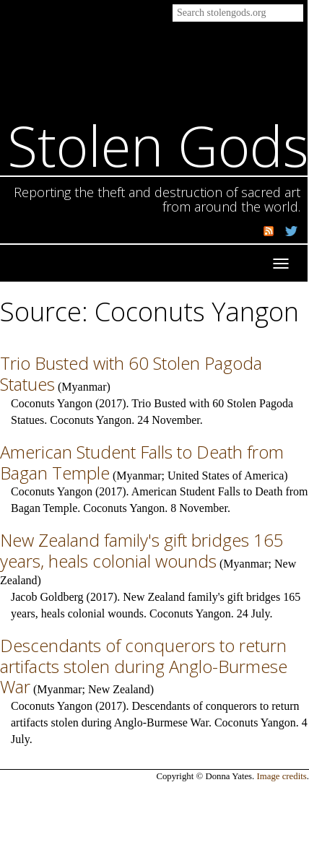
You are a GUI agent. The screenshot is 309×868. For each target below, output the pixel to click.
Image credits (282, 776)
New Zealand (119, 689)
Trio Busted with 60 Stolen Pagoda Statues (131, 373)
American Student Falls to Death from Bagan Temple (142, 462)
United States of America (226, 476)
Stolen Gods (158, 146)
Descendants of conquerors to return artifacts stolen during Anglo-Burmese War (144, 666)
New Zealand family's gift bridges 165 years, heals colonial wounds (142, 550)
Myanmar (84, 387)
